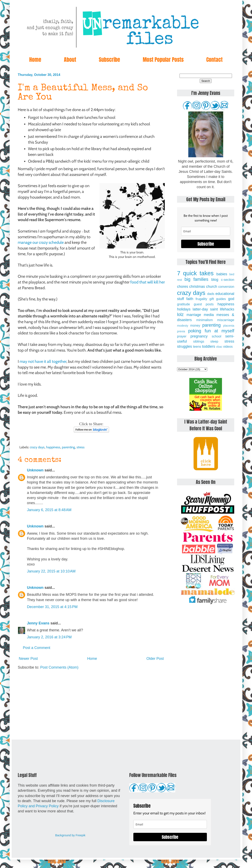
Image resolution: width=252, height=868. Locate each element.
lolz (180, 314)
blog (215, 280)
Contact (214, 60)
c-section (228, 280)
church (212, 287)
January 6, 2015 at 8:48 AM (49, 510)
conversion (226, 287)
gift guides (218, 299)
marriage (194, 315)
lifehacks (227, 309)
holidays (184, 309)
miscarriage (226, 320)
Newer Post (28, 659)
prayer (182, 336)
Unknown (35, 470)
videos (228, 346)
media (209, 315)
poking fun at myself (211, 331)
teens (197, 346)
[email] (206, 231)
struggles (185, 346)
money (195, 325)
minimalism (205, 320)
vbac (219, 347)
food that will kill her (148, 282)
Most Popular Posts (163, 60)
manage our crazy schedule (41, 242)
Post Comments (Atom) (59, 667)
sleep (214, 341)
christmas (197, 287)
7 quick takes (195, 273)
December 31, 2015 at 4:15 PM (52, 607)
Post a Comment (37, 648)
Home (35, 60)
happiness (53, 447)
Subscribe (109, 60)
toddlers (209, 346)
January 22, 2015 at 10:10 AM (51, 571)
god (231, 299)
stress (81, 447)
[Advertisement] (91, 705)
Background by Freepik (70, 835)
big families (197, 279)
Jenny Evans (38, 623)
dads (211, 294)
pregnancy (199, 336)
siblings (199, 341)
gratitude (183, 304)
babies (222, 274)
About (70, 60)
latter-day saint (205, 309)
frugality (201, 299)
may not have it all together (43, 361)
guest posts (204, 304)
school (217, 336)
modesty (183, 326)
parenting (68, 447)
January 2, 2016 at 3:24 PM (49, 637)
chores (183, 287)
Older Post (155, 659)
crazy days (37, 447)
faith (190, 299)
